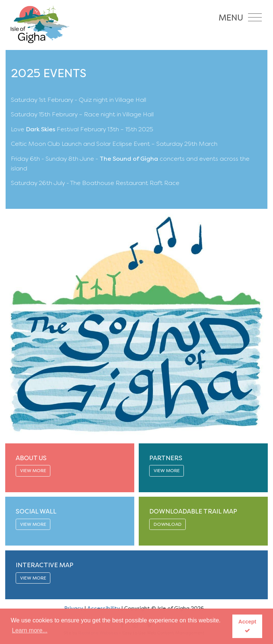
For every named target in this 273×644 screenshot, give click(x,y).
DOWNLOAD (168, 524)
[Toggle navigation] (242, 16)
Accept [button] (247, 626)
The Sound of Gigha (129, 159)
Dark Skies (40, 129)
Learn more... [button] (30, 630)
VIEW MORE (33, 471)
